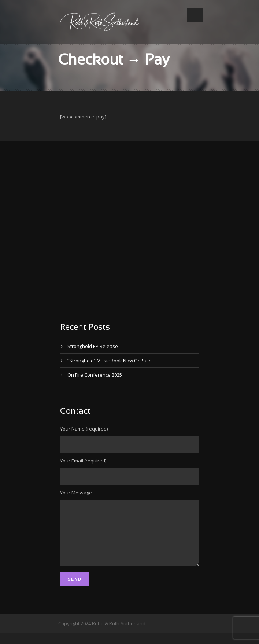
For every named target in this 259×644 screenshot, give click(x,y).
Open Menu (195, 15)
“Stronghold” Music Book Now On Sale (110, 361)
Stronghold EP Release (93, 346)
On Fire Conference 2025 (95, 375)
